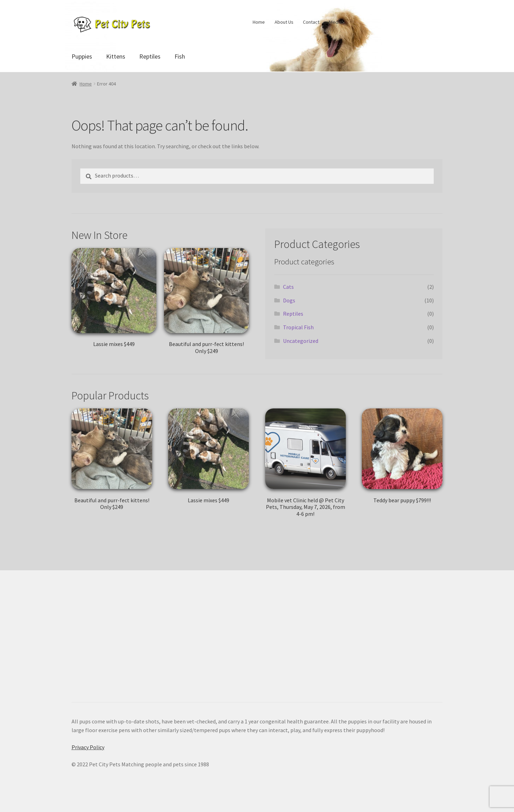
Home (259, 22)
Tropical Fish (298, 327)
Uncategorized (301, 341)
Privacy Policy (88, 747)
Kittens (116, 56)
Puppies (82, 56)
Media (335, 22)
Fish (180, 56)
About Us (284, 22)
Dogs (289, 300)
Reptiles (150, 56)
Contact (311, 22)
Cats (288, 287)
